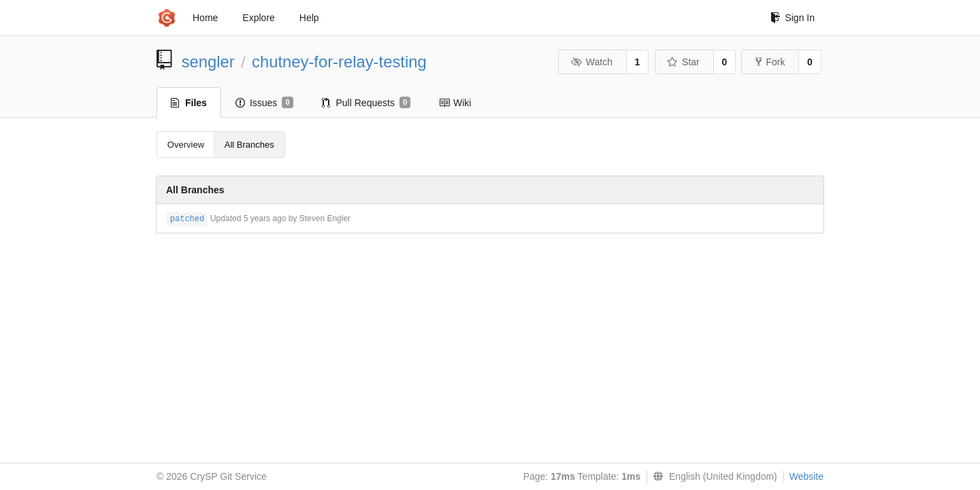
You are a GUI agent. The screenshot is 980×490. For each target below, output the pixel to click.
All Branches (249, 145)
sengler (208, 62)
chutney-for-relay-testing (339, 62)
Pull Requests (366, 103)
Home (205, 18)
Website (806, 476)
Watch (591, 62)
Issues (264, 103)
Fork (770, 62)
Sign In (793, 18)
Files (189, 103)
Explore (258, 18)
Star (683, 62)
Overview (186, 145)
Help (309, 18)
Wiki (455, 103)
